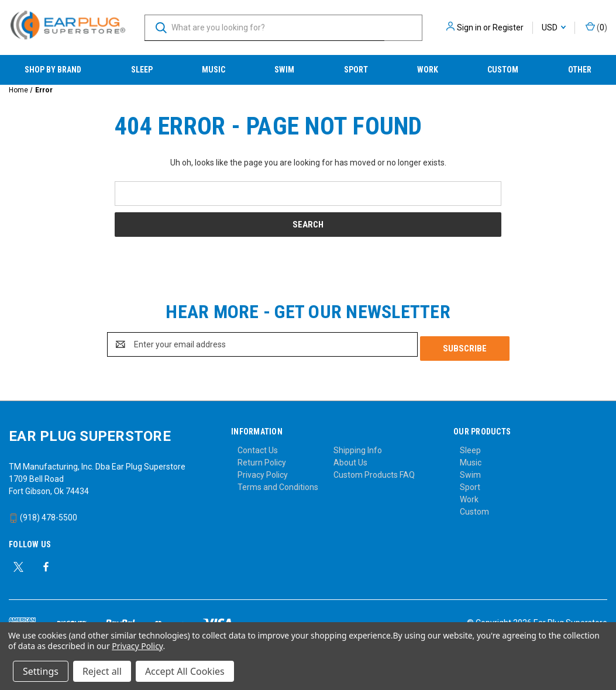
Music (214, 70)
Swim (284, 70)
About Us (350, 458)
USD (554, 27)
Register (508, 27)
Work (428, 70)
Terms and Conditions (278, 483)
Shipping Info (358, 446)
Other (580, 70)
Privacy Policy (263, 471)
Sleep (142, 70)
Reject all (102, 671)
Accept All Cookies (185, 671)
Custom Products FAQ (374, 471)
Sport (356, 70)
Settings (41, 671)
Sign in (469, 27)
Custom (503, 70)
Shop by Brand (53, 70)
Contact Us (258, 446)
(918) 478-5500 (43, 513)
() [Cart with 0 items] (596, 27)
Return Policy (262, 458)
